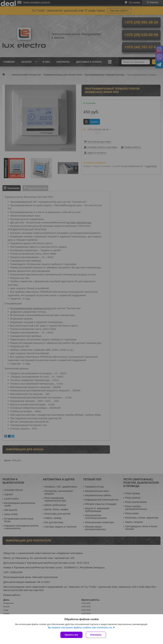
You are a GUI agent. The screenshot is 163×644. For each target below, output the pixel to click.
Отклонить (96, 635)
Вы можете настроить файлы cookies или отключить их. (80, 627)
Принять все (71, 635)
